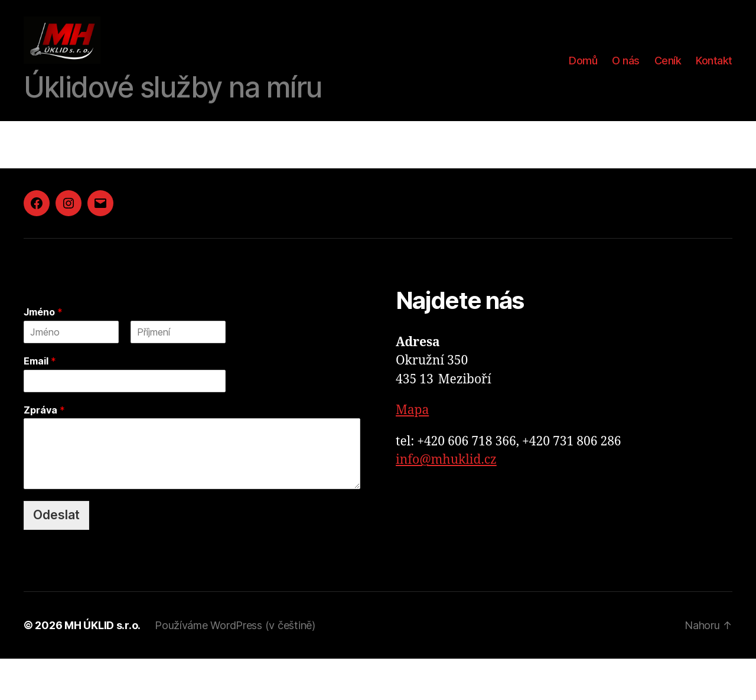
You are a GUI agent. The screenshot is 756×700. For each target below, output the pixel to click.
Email (40, 402)
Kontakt (714, 81)
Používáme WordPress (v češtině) (235, 667)
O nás (626, 81)
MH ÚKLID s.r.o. (102, 667)
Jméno (43, 353)
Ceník (668, 81)
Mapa (412, 452)
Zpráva (44, 451)
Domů (583, 81)
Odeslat (56, 556)
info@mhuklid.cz (446, 501)
